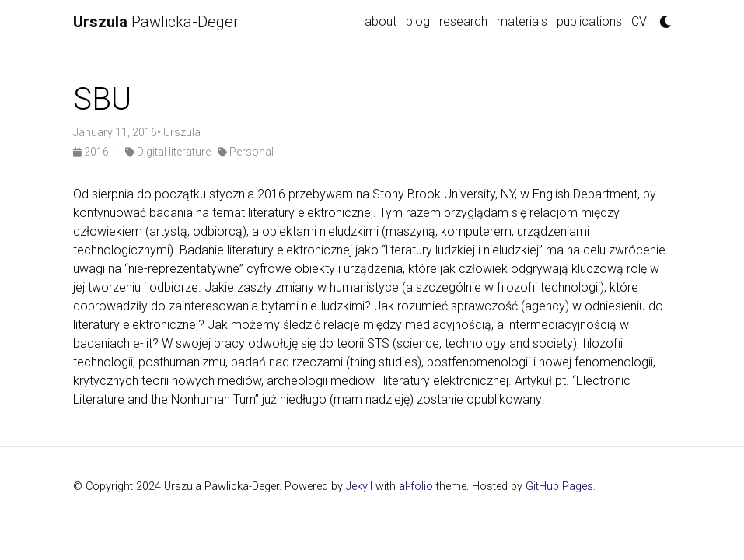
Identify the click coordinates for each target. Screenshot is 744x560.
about (381, 21)
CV (639, 21)
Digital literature (168, 152)
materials (522, 21)
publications (589, 21)
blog (418, 21)
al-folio (416, 486)
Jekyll (359, 486)
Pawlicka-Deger (156, 22)
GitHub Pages (559, 486)
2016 (92, 152)
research (463, 21)
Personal (246, 152)
